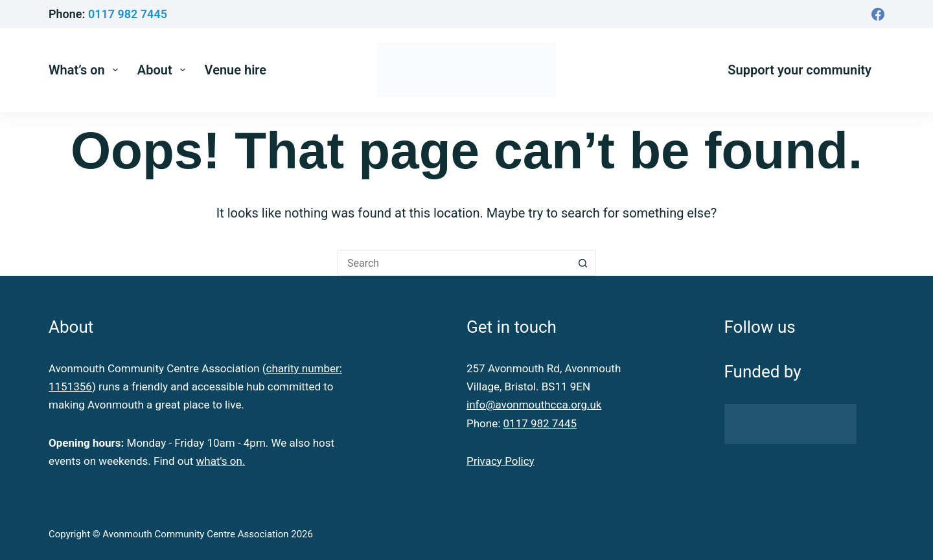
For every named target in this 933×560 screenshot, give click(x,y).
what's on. (221, 461)
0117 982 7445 (128, 14)
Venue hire (236, 70)
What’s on (86, 70)
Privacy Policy (501, 461)
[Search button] (583, 263)
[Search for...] (454, 263)
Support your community (800, 70)
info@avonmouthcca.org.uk (534, 405)
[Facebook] (878, 14)
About (164, 70)
